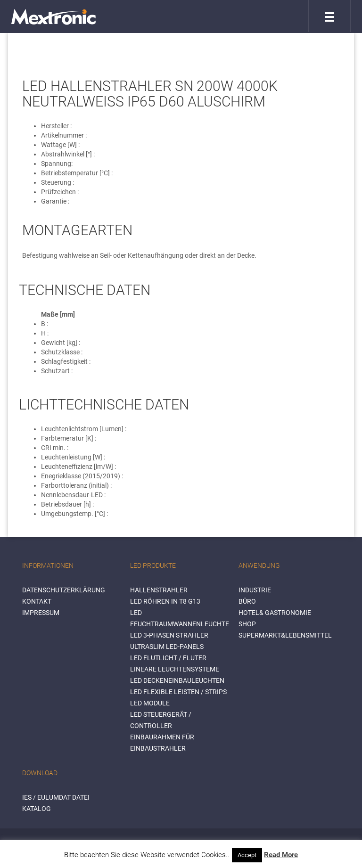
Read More (281, 855)
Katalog (37, 809)
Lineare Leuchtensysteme (175, 669)
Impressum (41, 613)
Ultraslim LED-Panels (167, 647)
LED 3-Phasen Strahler (169, 635)
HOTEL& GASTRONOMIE (275, 613)
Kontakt (37, 601)
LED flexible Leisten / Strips (178, 692)
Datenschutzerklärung (64, 590)
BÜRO (247, 601)
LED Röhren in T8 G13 (165, 601)
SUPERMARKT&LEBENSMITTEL (285, 635)
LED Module (150, 703)
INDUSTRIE (255, 590)
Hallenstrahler (159, 590)
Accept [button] (247, 855)
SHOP (247, 624)
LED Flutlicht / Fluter (168, 658)
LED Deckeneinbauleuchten (177, 680)
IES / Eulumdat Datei (56, 797)
